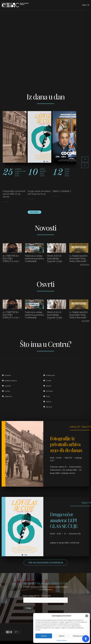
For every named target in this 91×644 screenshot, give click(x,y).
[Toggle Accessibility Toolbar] (86, 639)
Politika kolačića (62, 640)
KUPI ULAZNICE (34, 212)
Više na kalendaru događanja (46, 563)
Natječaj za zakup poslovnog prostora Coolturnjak (34, 258)
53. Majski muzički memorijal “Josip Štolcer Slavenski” (78, 258)
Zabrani (62, 636)
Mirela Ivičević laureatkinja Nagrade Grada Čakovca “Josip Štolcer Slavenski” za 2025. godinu (56, 262)
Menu (86, 5)
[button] (87, 616)
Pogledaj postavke (79, 636)
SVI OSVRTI (86, 321)
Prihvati (44, 636)
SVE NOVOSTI (85, 265)
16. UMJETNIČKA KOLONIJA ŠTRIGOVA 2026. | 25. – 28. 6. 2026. (11, 260)
